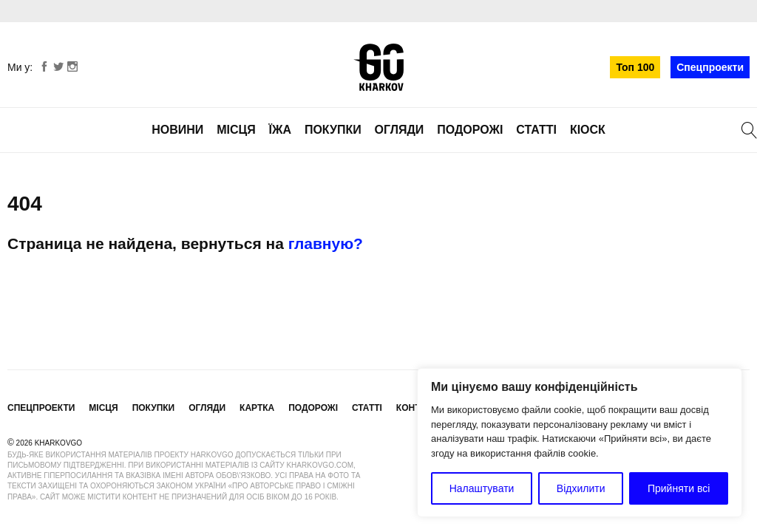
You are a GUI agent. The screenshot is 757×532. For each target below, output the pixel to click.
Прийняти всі (679, 488)
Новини (177, 130)
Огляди (400, 130)
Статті (536, 130)
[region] (580, 443)
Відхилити (581, 488)
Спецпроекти (710, 67)
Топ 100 (635, 67)
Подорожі (470, 130)
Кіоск (588, 130)
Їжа (280, 130)
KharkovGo (378, 67)
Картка (257, 408)
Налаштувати (482, 488)
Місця (236, 130)
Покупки (333, 130)
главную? (326, 243)
